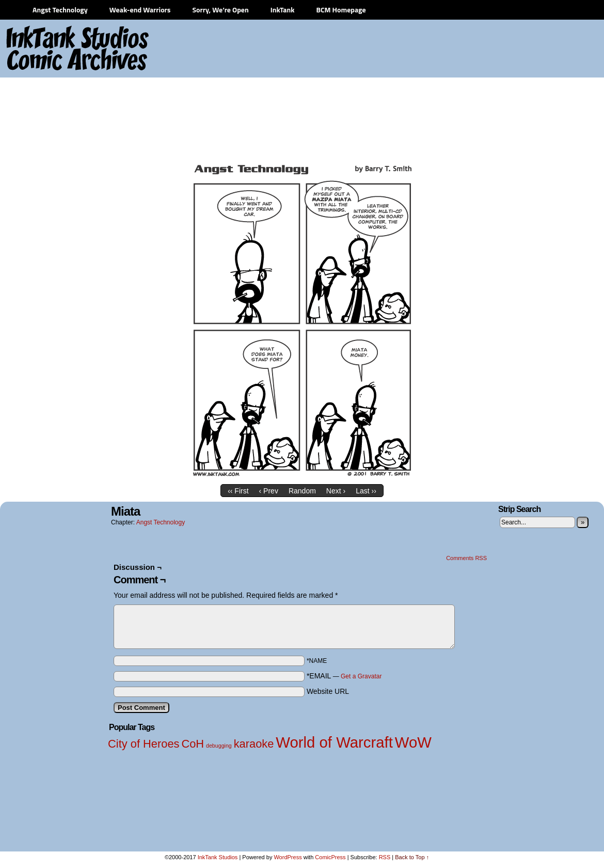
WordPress (288, 857)
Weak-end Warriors (140, 10)
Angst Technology (60, 10)
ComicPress (330, 857)
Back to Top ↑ (412, 857)
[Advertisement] (514, 90)
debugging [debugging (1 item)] (219, 746)
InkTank (283, 10)
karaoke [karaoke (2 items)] (254, 744)
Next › (336, 491)
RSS (385, 857)
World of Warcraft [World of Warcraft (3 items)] (334, 742)
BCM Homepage (341, 10)
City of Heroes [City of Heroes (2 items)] (144, 744)
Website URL (328, 691)
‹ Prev (269, 491)
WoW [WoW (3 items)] (413, 742)
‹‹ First (238, 491)
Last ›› (366, 491)
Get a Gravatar (361, 676)
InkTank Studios (218, 857)
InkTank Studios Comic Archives (47, 49)
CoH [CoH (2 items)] (193, 744)
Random (302, 491)
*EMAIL (344, 676)
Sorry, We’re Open (220, 10)
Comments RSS (466, 558)
